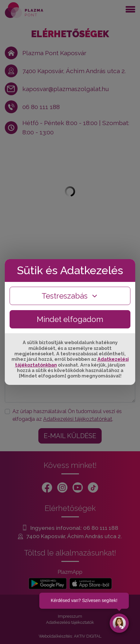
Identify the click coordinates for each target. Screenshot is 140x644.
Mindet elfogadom (70, 319)
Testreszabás (70, 296)
